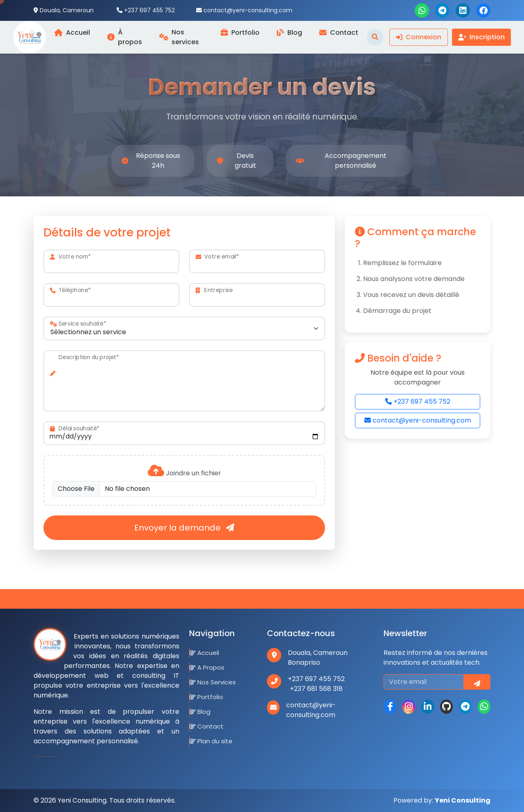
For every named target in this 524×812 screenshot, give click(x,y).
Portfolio (206, 697)
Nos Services (213, 682)
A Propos (207, 667)
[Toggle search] (375, 37)
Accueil (204, 653)
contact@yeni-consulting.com (418, 420)
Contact (207, 726)
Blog (200, 712)
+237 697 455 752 (418, 402)
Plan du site (211, 741)
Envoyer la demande (184, 528)
